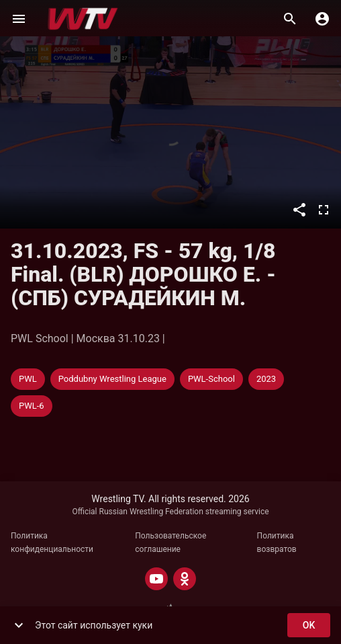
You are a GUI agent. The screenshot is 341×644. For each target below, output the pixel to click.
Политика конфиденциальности (52, 542)
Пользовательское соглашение (170, 542)
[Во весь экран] (324, 210)
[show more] (19, 625)
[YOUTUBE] (156, 579)
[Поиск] (290, 19)
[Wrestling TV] (83, 19)
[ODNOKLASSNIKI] (185, 579)
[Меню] (19, 19)
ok (309, 626)
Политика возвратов (277, 542)
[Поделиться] (299, 210)
